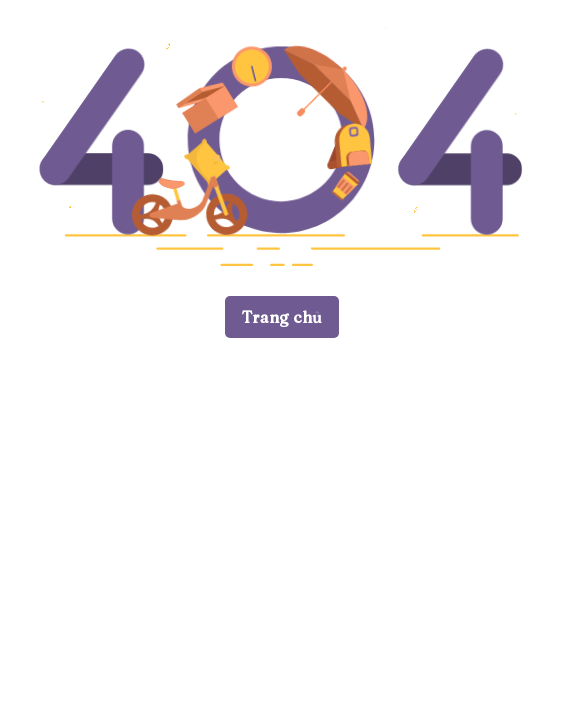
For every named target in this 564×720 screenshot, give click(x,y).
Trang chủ (282, 317)
